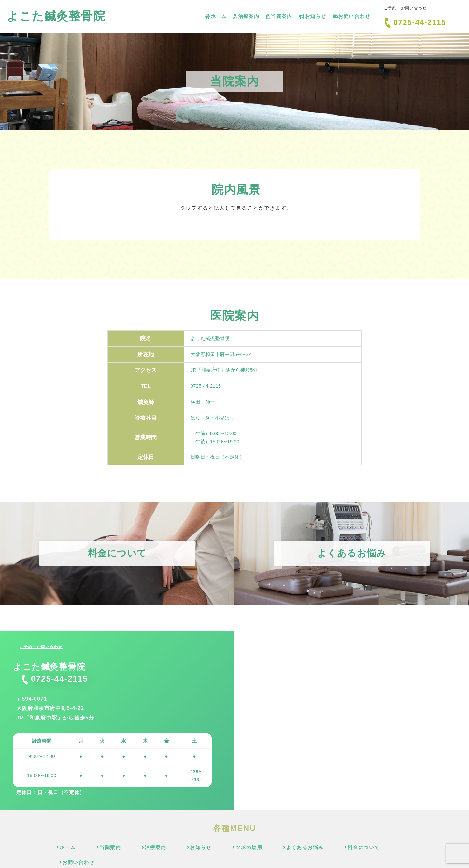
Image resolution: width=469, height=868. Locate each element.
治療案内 (246, 16)
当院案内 (279, 16)
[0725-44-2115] (388, 23)
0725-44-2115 (420, 22)
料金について (338, 847)
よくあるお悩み (282, 847)
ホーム (216, 16)
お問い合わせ (352, 16)
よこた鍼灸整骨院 (56, 16)
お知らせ (313, 16)
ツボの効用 (230, 847)
